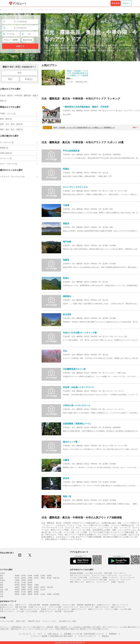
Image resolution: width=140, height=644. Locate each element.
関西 (2, 587)
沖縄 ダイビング (21, 605)
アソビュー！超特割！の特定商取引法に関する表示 (52, 636)
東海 (2, 585)
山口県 (43, 590)
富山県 (17, 583)
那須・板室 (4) (6, 119)
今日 (19, 73)
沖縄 (2, 597)
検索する (20, 46)
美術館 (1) (4, 148)
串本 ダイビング (63, 609)
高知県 (36, 592)
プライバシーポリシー (87, 636)
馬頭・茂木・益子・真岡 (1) (11, 129)
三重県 (36, 585)
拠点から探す (21, 621)
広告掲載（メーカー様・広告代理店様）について (84, 634)
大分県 (43, 594)
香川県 (23, 592)
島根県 (23, 590)
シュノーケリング (125, 575)
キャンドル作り (75, 580)
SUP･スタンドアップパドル (80, 575)
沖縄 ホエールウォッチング (29, 609)
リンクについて (25, 634)
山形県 (43, 576)
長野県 (23, 580)
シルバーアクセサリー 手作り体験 (95, 580)
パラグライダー (95, 578)
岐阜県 (23, 585)
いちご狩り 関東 (126, 609)
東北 (2, 576)
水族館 (113, 582)
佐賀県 (23, 594)
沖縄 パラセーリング (118, 607)
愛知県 (30, 585)
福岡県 (17, 594)
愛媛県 (30, 592)
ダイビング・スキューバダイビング (104, 575)
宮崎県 (49, 594)
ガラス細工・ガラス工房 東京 (27, 611)
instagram (20, 555)
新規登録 (116, 3)
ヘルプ (39, 634)
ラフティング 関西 (111, 609)
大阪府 (30, 587)
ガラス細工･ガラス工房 (94, 573)
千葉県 (43, 578)
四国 (2, 592)
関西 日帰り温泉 (21, 607)
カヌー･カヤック (120, 573)
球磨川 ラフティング (95, 609)
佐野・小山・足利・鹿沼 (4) (11, 124)
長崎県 (30, 594)
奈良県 (43, 587)
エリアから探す (6, 570)
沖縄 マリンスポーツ (7, 611)
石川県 (23, 583)
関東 (2, 578)
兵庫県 (36, 587)
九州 (2, 594)
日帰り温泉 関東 (34, 605)
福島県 (49, 576)
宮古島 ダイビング (46, 611)
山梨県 (17, 580)
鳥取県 (17, 590)
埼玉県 (36, 578)
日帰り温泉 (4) (6, 153)
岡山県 (30, 590)
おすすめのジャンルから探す (82, 570)
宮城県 (30, 576)
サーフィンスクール (127, 578)
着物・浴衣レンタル (77, 582)
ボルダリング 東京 (69, 605)
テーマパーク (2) (7, 142)
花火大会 (121, 582)
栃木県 (17, 578)
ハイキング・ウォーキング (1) (12, 177)
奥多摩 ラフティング (48, 609)
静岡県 (17, 585)
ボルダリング (114, 580)
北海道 (2, 573)
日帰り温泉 (108, 573)
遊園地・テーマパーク (110, 578)
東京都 (49, 578)
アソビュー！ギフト (50, 621)
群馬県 (23, 578)
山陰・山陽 (4, 590)
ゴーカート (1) (6, 158)
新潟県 (30, 580)
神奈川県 (56, 578)
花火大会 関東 (69, 611)
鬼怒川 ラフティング (79, 609)
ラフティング (125, 580)
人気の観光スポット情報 (67, 621)
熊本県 (36, 594)
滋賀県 (17, 587)
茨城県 (30, 578)
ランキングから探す (7, 621)
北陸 (2, 583)
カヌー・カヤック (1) (9, 164)
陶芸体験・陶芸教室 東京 (86, 605)
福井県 (30, 583)
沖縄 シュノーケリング (120, 605)
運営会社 (105, 636)
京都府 (23, 587)
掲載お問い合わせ (34, 621)
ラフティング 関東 (55, 607)
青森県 (17, 576)
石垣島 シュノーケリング (37, 607)
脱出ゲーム (90, 582)
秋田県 (36, 576)
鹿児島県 (56, 594)
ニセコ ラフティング (71, 607)
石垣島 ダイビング (103, 605)
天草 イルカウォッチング (9, 609)
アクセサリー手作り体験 (79, 578)
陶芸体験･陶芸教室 (77, 573)
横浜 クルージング (102, 607)
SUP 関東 (58, 611)
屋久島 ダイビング (6, 607)
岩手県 (23, 576)
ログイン (127, 3)
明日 (10, 79)
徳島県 (17, 592)
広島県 (36, 590)
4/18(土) (29, 79)
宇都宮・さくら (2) (8, 114)
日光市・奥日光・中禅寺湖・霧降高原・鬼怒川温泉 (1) (19, 98)
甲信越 (2, 580)
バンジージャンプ (103, 582)
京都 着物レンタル (6, 605)
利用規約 (113, 634)
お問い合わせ (53, 634)
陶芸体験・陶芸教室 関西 (51, 605)
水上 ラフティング (87, 607)
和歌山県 (50, 587)
